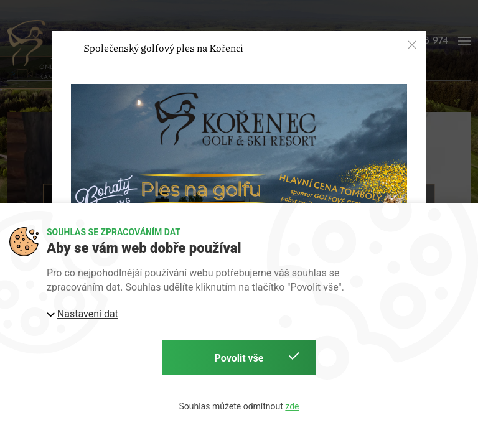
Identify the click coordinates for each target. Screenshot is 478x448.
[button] (412, 45)
